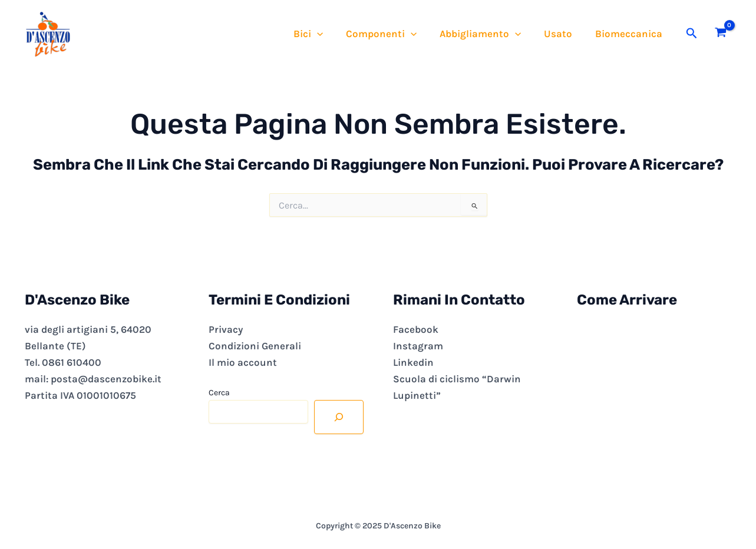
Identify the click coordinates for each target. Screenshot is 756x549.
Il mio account (243, 362)
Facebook (416, 329)
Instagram (418, 346)
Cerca (219, 393)
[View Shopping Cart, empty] (721, 34)
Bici (321, 34)
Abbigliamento (488, 34)
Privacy (226, 329)
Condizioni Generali (255, 346)
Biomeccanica (630, 34)
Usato (563, 34)
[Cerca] (339, 417)
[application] (330, 34)
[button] (692, 34)
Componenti (392, 34)
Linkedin (413, 362)
